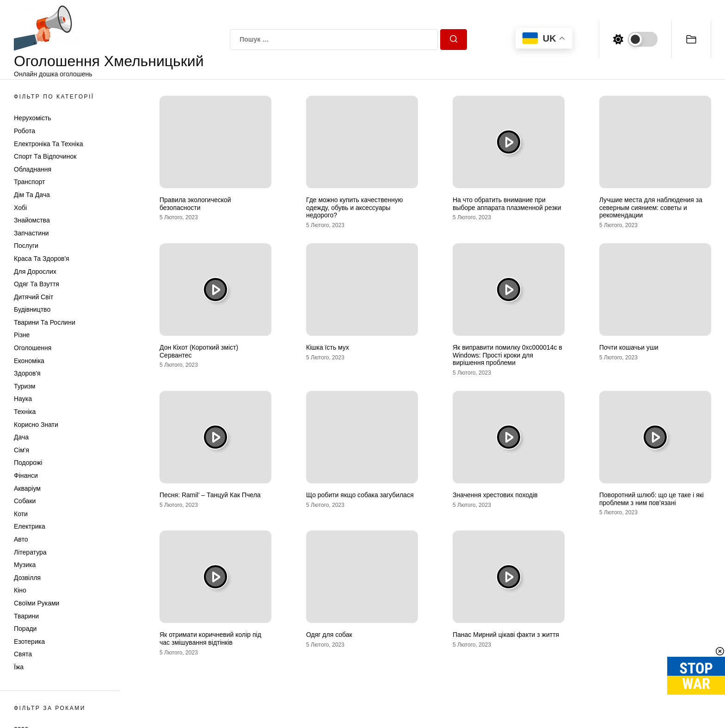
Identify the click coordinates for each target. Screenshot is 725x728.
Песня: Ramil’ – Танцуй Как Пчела (210, 495)
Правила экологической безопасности (195, 204)
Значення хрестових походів (495, 495)
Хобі (20, 208)
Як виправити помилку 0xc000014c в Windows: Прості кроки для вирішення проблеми (507, 355)
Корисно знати (36, 425)
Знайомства (32, 220)
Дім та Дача (32, 195)
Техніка (25, 412)
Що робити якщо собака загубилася (360, 495)
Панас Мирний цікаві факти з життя (506, 635)
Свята (23, 654)
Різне (22, 335)
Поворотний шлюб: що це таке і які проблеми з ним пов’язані (651, 499)
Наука (23, 399)
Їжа (19, 667)
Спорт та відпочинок (45, 156)
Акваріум (27, 488)
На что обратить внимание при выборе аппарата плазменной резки (507, 204)
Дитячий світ (34, 297)
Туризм (25, 386)
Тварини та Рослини (45, 322)
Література (30, 552)
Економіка (29, 361)
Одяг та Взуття (37, 284)
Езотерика (29, 642)
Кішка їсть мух (328, 347)
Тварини (26, 616)
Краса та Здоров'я (42, 259)
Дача (21, 437)
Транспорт (29, 182)
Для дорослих (35, 271)
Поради (25, 629)
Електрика (30, 526)
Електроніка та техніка (48, 144)
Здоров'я (27, 373)
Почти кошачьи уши (629, 347)
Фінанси (26, 475)
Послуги (26, 246)
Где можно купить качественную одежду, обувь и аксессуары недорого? (354, 208)
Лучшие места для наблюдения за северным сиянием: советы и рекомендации (651, 208)
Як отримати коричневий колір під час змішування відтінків (210, 639)
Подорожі (28, 463)
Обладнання (33, 169)
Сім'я (22, 450)
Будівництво (32, 309)
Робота (25, 131)
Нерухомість (33, 118)
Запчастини (31, 233)
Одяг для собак (329, 635)
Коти (21, 514)
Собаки (25, 501)
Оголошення (33, 348)
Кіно (20, 590)
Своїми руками (37, 603)
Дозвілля (27, 578)
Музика (25, 565)
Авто (21, 539)
